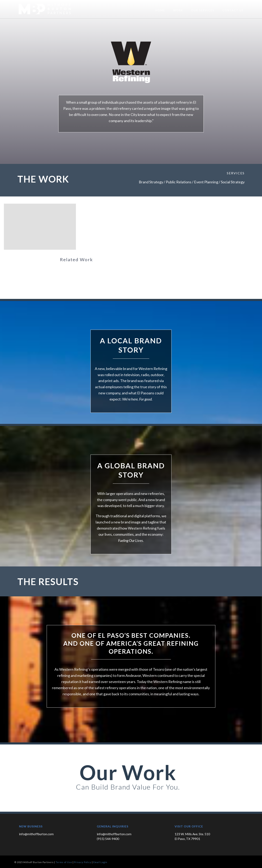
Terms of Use (64, 862)
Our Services (203, 10)
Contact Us (233, 10)
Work (178, 10)
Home (160, 10)
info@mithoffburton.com (36, 834)
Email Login (100, 862)
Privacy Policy (83, 862)
